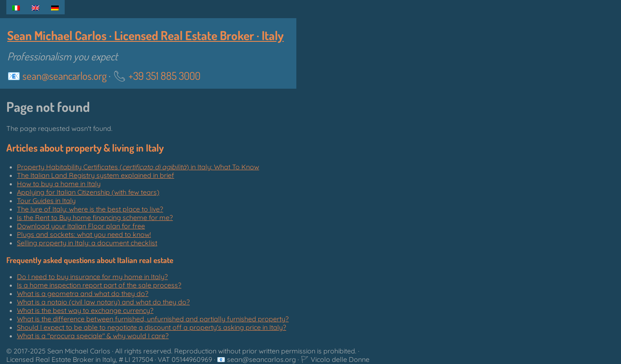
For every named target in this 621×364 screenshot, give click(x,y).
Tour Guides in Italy (46, 201)
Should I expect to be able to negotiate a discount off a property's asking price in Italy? (152, 327)
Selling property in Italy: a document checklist (87, 243)
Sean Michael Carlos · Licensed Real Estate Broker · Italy (145, 35)
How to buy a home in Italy (59, 184)
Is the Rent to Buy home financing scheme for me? (95, 217)
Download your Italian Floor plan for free (81, 226)
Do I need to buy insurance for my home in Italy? (92, 277)
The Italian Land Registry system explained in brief (96, 175)
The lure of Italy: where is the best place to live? (90, 209)
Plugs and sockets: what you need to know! (84, 234)
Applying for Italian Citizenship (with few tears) (88, 192)
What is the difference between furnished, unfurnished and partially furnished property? (153, 319)
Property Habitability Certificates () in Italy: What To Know (138, 167)
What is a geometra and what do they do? (83, 293)
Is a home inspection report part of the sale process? (99, 285)
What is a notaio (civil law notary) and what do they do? (103, 302)
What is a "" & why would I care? (93, 336)
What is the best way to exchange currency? (85, 310)
